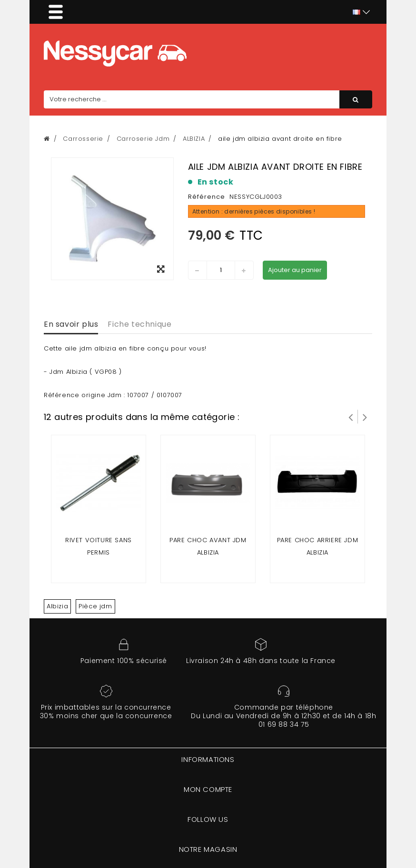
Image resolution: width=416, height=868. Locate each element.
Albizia (57, 606)
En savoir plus (71, 324)
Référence (207, 197)
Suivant (365, 417)
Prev (351, 417)
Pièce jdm (95, 606)
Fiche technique (139, 324)
